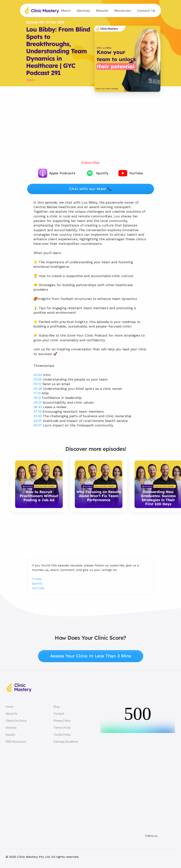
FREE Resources (16, 742)
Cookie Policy (62, 735)
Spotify (37, 583)
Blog (56, 707)
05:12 (37, 384)
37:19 (37, 411)
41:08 (38, 416)
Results (102, 10)
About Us (12, 714)
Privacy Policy (62, 721)
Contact (146, 10)
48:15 (38, 421)
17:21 (37, 393)
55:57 (38, 425)
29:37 (38, 402)
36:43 (38, 407)
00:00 (38, 375)
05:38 (38, 389)
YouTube (38, 588)
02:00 (38, 379)
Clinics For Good (16, 721)
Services (11, 728)
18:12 (37, 398)
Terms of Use (62, 728)
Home (10, 707)
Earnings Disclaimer (66, 742)
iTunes (37, 579)
